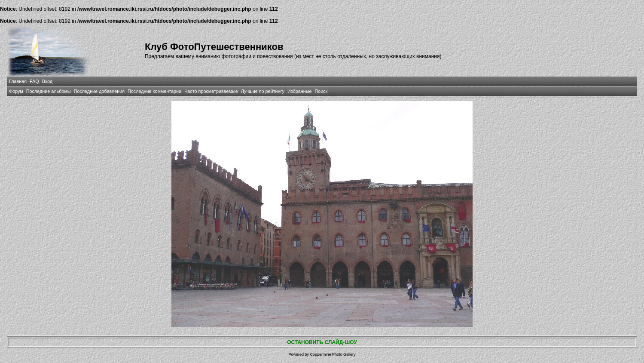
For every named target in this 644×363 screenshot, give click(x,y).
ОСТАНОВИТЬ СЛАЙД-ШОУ (322, 342)
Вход (47, 81)
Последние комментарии (154, 91)
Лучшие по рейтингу (263, 91)
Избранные (299, 91)
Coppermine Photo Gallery (333, 354)
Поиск (321, 91)
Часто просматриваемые (211, 91)
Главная (18, 81)
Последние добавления (99, 91)
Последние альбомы (49, 91)
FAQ (34, 81)
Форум (16, 91)
